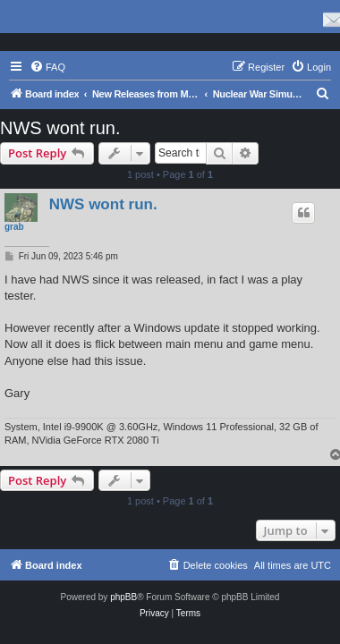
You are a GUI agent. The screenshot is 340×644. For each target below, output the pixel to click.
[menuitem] (47, 67)
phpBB (123, 597)
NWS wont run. (60, 128)
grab (14, 227)
